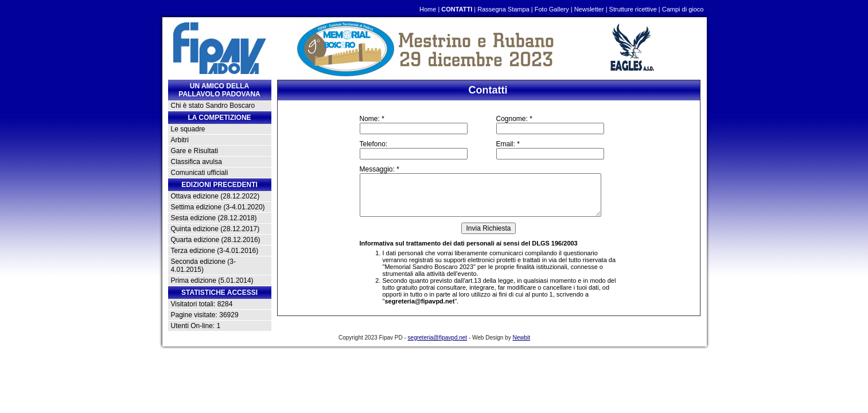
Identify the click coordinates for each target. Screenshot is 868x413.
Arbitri (180, 140)
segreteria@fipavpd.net (419, 301)
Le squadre (188, 129)
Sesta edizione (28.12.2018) (214, 218)
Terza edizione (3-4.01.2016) (215, 251)
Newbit (521, 338)
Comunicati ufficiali (200, 173)
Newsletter (589, 9)
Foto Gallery (552, 9)
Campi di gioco (683, 9)
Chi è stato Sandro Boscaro (213, 106)
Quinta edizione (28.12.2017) (215, 229)
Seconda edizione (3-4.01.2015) (203, 266)
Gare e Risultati (195, 151)
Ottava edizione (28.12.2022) (215, 196)
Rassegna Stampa (503, 9)
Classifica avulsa (196, 162)
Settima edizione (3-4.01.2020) (218, 207)
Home (428, 9)
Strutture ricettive (633, 9)
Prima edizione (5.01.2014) (212, 280)
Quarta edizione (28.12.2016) (216, 240)
